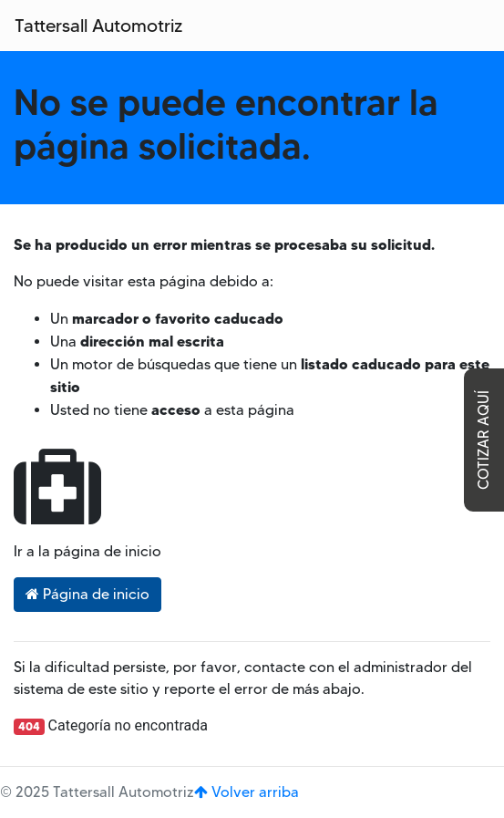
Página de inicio (87, 594)
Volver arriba (247, 792)
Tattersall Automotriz (98, 26)
